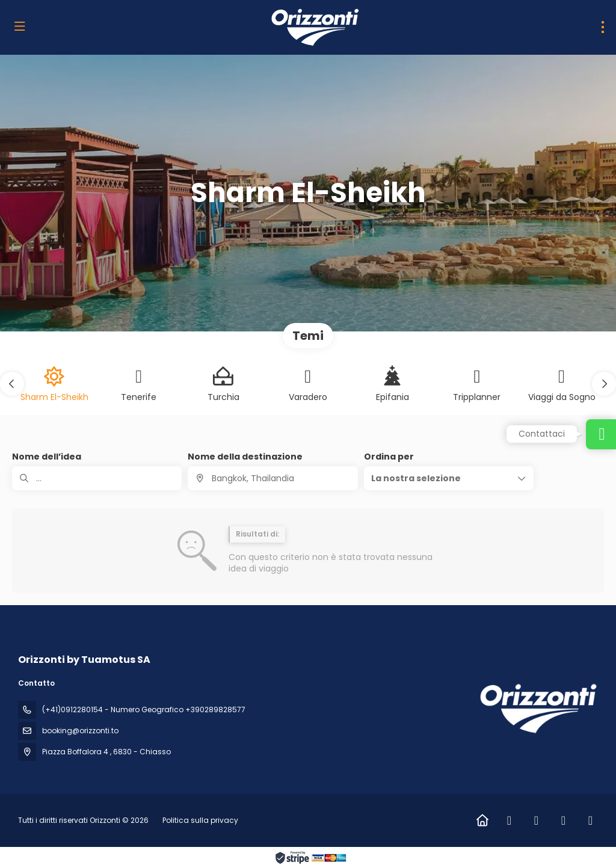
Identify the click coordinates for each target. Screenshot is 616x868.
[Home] (482, 820)
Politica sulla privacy (200, 820)
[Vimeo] (590, 820)
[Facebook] (509, 820)
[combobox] (273, 478)
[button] (12, 384)
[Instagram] (536, 820)
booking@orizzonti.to (80, 731)
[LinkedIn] (563, 820)
